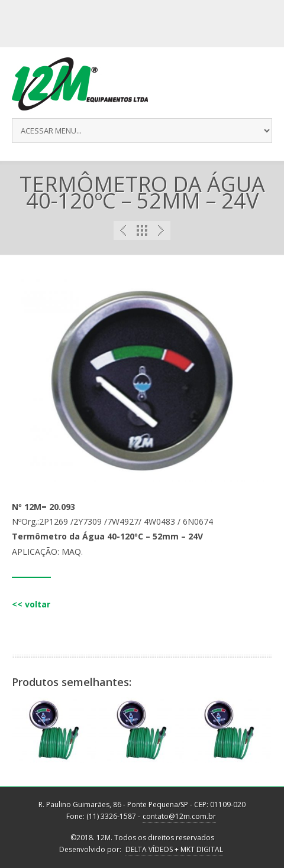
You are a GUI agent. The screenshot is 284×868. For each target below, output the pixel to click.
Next (161, 230)
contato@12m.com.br (179, 816)
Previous (123, 230)
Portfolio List (142, 230)
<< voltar (31, 604)
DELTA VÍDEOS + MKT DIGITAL (174, 849)
